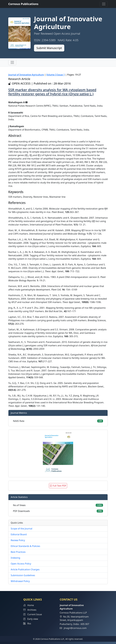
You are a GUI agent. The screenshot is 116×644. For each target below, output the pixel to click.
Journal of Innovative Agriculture (26, 75)
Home (29, 605)
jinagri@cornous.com (75, 628)
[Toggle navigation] (104, 4)
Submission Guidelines (23, 575)
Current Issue (33, 614)
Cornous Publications (23, 4)
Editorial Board (19, 534)
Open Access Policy (21, 564)
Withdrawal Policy (20, 581)
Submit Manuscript (49, 48)
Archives (30, 610)
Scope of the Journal (21, 529)
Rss (27, 623)
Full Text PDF (58, 486)
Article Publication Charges (25, 569)
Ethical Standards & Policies (25, 546)
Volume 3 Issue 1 (55, 75)
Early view (31, 619)
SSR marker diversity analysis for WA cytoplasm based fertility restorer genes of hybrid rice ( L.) (52, 92)
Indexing (15, 558)
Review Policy (18, 540)
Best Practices (18, 552)
